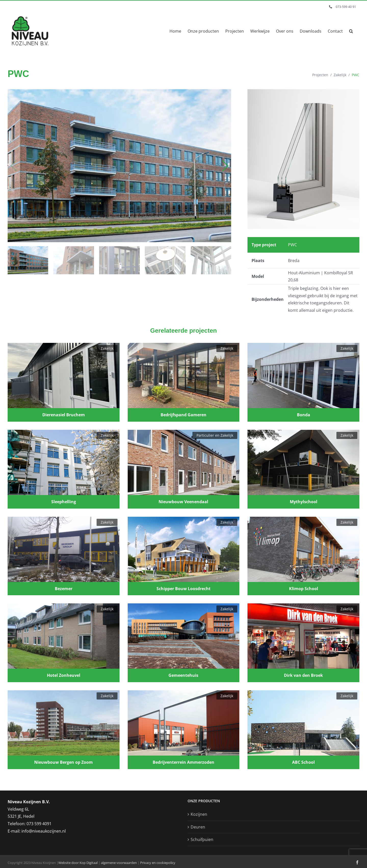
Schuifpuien (202, 839)
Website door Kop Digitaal (78, 863)
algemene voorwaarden (119, 863)
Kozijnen (199, 814)
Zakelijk (340, 75)
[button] (351, 31)
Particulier (205, 435)
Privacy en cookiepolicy (158, 863)
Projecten (320, 75)
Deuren (198, 827)
